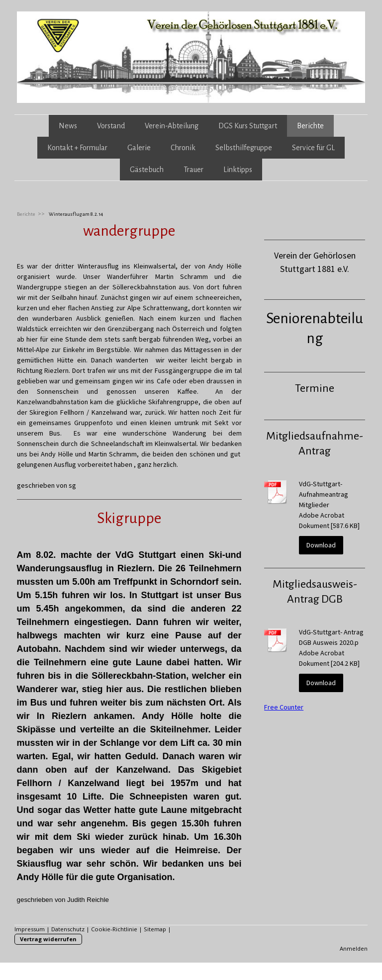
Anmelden (354, 948)
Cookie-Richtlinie (114, 929)
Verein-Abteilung (172, 126)
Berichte (310, 126)
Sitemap (155, 929)
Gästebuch (147, 170)
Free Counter (284, 707)
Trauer (193, 170)
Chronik (183, 148)
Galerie (139, 148)
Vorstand (111, 126)
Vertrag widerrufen (48, 939)
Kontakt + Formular (77, 148)
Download (321, 545)
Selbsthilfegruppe (244, 148)
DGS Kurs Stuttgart (248, 126)
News (68, 126)
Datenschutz (68, 929)
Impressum (30, 929)
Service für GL (313, 148)
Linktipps (238, 170)
